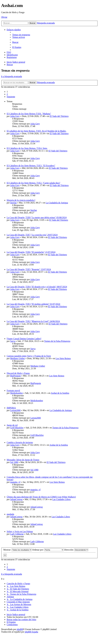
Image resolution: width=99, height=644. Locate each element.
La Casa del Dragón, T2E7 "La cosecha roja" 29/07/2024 (32, 235)
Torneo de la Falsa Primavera (57, 341)
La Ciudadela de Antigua (57, 203)
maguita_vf (15, 482)
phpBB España (31, 632)
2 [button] (7, 94)
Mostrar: (17, 550)
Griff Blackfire (17, 428)
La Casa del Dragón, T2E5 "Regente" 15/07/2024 (29, 269)
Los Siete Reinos (63, 358)
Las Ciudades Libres (62, 499)
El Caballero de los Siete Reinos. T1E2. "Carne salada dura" (34, 183)
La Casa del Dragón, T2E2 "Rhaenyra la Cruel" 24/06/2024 (33, 321)
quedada (10, 514)
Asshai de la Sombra (60, 393)
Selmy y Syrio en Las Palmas (20, 531)
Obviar (4, 17)
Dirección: (76, 550)
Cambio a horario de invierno (20, 442)
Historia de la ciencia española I (21, 200)
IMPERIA (11, 408)
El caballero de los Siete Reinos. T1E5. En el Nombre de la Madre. (36, 131)
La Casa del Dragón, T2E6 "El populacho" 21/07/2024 (31, 252)
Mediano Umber (17, 358)
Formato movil (13, 391)
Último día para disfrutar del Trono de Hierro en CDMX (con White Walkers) (41, 497)
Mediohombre (16, 393)
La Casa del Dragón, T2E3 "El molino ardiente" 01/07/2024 (33, 304)
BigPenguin (15, 376)
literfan (13, 203)
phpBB (20, 629)
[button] (11, 97)
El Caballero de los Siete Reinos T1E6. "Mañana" (29, 114)
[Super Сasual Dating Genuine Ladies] (24, 339)
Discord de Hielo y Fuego (18, 373)
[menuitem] (21, 35)
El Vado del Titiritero (59, 116)
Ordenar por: (48, 550)
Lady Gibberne (17, 534)
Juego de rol (12, 425)
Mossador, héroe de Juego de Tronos (23, 460)
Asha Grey (15, 116)
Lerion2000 (15, 410)
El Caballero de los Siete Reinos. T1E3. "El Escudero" (31, 166)
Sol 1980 (14, 462)
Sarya (13, 341)
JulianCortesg (16, 499)
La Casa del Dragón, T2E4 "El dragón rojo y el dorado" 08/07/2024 (37, 287)
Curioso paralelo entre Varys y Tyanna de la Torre (29, 356)
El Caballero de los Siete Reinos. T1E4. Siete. (27, 148)
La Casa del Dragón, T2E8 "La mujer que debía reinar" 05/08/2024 (37, 217)
